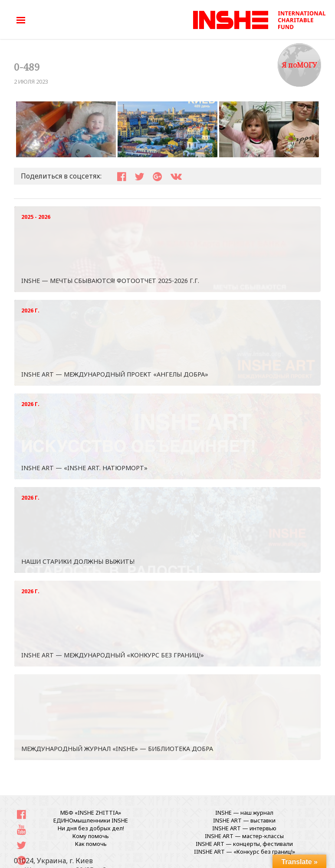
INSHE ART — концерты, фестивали (244, 844)
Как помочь (91, 844)
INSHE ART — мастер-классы (244, 836)
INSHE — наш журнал (244, 813)
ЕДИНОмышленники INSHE (91, 820)
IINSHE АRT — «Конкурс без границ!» (245, 852)
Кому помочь (91, 836)
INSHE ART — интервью (244, 828)
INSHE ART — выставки (244, 820)
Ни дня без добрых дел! (91, 828)
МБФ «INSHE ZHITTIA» (91, 813)
